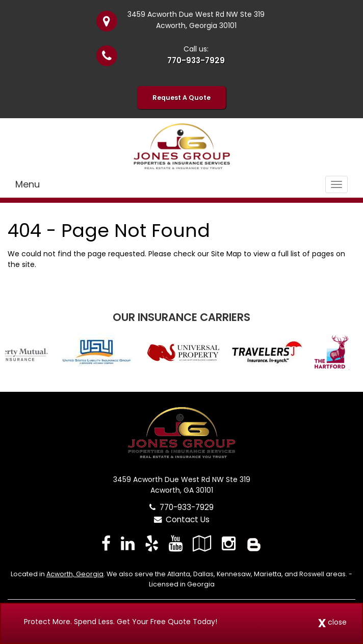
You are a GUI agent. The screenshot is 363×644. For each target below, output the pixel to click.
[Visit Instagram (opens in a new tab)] (229, 543)
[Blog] (254, 543)
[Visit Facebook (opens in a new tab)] (106, 543)
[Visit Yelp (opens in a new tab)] (152, 543)
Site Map (226, 254)
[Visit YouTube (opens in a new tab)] (176, 543)
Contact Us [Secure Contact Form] (182, 519)
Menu (28, 184)
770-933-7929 (196, 60)
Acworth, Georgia (75, 574)
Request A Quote (181, 98)
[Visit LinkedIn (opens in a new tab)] (128, 543)
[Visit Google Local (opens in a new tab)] (202, 543)
